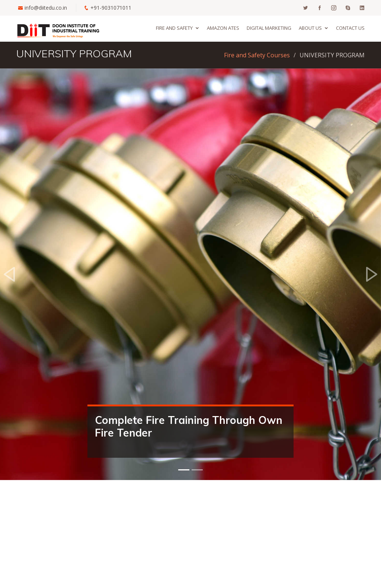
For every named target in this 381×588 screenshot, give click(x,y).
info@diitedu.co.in (46, 8)
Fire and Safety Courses (257, 55)
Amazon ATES (223, 28)
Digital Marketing (269, 28)
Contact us (350, 28)
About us (310, 28)
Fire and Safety (174, 28)
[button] (9, 274)
